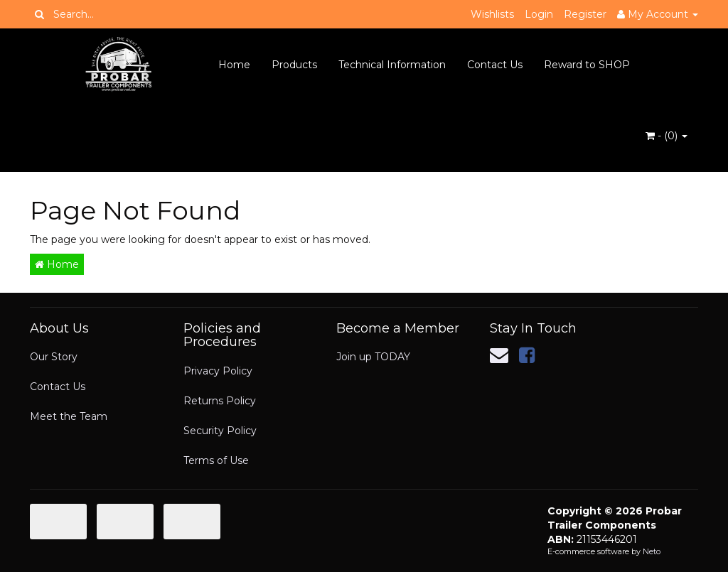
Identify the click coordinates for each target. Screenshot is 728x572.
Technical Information (392, 65)
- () (667, 136)
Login (539, 14)
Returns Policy (220, 401)
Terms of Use (216, 460)
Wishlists (492, 14)
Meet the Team (69, 416)
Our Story (54, 357)
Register (585, 14)
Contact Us (495, 65)
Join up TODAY (373, 357)
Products (294, 65)
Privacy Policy (218, 371)
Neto (652, 551)
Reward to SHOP (587, 65)
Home (234, 65)
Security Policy (220, 431)
